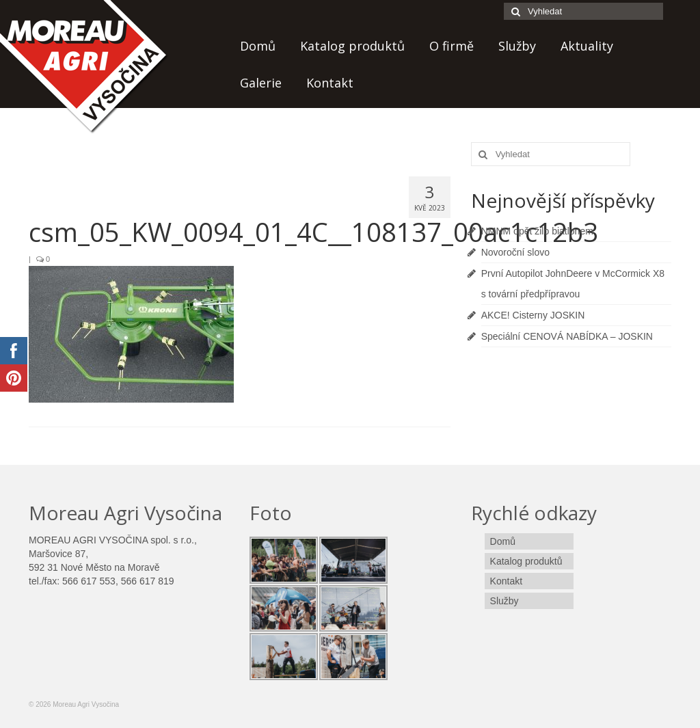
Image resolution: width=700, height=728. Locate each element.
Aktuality (587, 46)
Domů (258, 46)
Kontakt (330, 83)
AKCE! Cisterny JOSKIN (533, 315)
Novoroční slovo (515, 252)
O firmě (452, 46)
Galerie (261, 83)
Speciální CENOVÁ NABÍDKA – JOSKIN (567, 336)
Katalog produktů (352, 46)
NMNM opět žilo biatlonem (537, 231)
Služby (517, 46)
